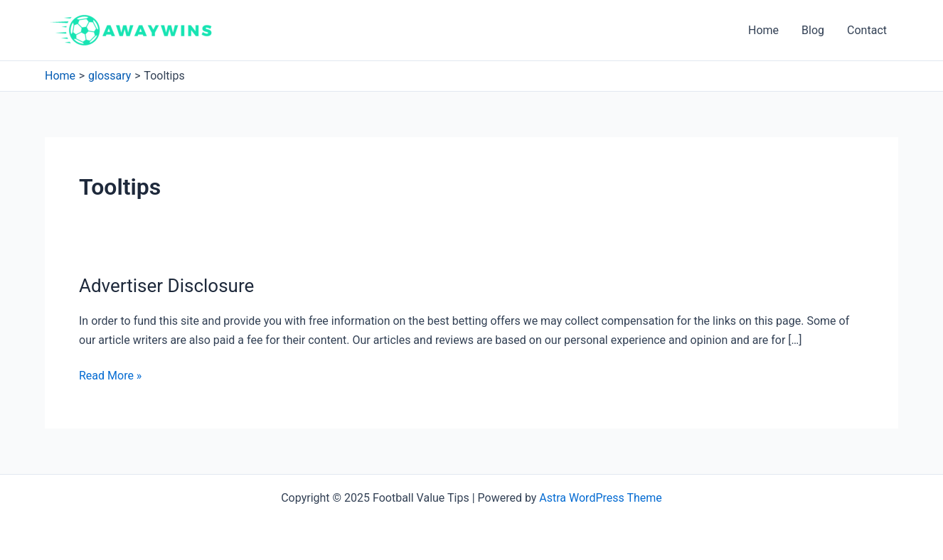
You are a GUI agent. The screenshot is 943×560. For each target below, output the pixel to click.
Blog (813, 30)
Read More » (110, 376)
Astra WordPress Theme (600, 498)
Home (763, 30)
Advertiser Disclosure (166, 286)
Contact (867, 30)
